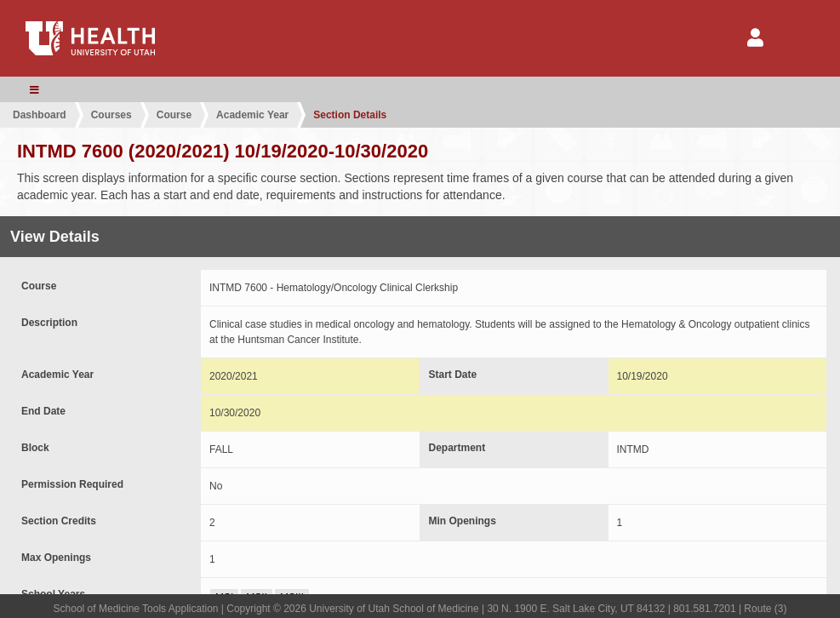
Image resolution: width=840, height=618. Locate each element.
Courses (111, 115)
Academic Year (252, 115)
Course (174, 115)
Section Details (350, 115)
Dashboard (40, 115)
